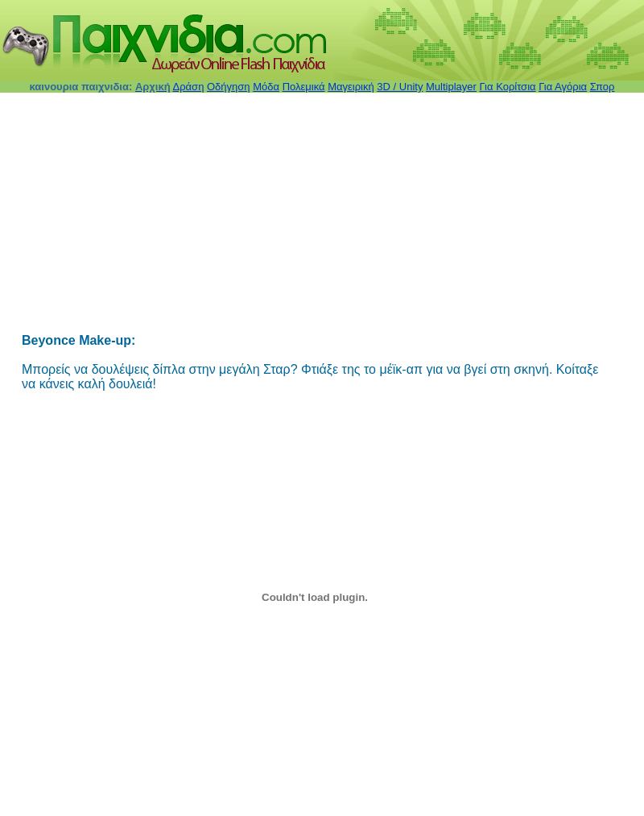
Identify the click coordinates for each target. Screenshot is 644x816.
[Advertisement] (282, 215)
